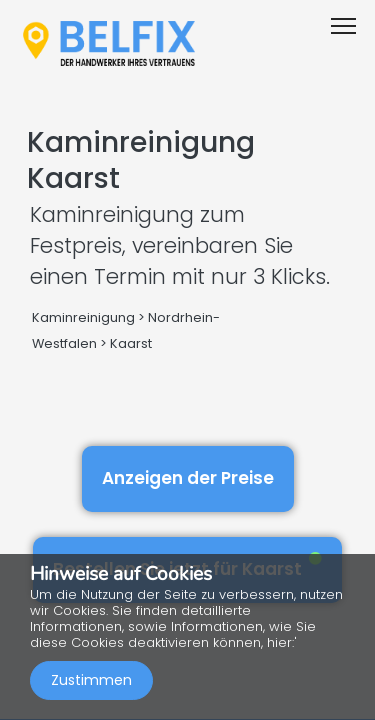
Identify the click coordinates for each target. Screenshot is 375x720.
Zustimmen (91, 680)
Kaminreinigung (83, 317)
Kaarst (131, 343)
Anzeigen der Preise (188, 478)
